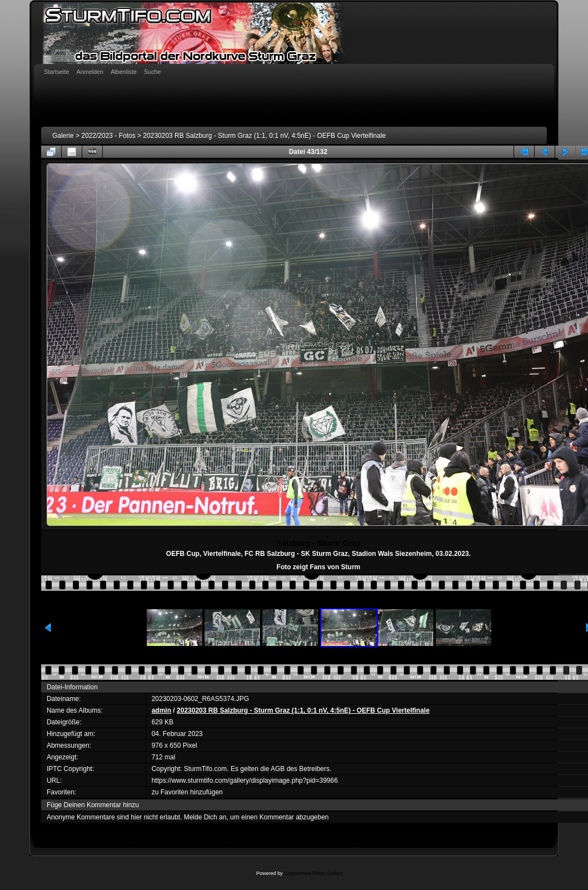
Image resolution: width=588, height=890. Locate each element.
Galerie (63, 136)
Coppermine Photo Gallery (313, 873)
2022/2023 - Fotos (108, 136)
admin (161, 710)
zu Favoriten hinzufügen (187, 792)
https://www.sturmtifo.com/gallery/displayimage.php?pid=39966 (245, 780)
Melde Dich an (205, 817)
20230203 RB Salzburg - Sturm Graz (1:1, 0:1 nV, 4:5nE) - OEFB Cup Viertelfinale (264, 136)
